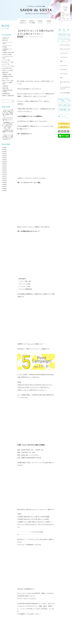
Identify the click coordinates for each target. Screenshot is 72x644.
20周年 (5, 38)
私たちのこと (13, 626)
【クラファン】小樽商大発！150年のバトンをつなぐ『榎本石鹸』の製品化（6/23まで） (8, 113)
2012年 (5, 176)
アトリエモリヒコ (46, 378)
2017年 (5, 166)
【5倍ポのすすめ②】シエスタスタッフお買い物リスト (33, 201)
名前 (20, 447)
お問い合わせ (44, 631)
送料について (39, 626)
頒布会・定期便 (7, 96)
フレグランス (64, 57)
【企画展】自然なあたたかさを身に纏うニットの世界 (33, 258)
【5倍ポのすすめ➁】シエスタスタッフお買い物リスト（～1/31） (27, 415)
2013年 (5, 174)
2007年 (5, 186)
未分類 (5, 86)
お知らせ (20, 37)
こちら (31, 157)
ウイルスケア (64, 73)
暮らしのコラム (7, 81)
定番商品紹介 (6, 76)
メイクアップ (64, 53)
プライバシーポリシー (31, 631)
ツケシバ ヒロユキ (29, 37)
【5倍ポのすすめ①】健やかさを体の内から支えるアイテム (35, 198)
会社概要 (22, 626)
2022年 (5, 156)
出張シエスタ (6, 70)
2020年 (5, 160)
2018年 (5, 164)
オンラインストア (7, 46)
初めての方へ (63, 35)
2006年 (5, 188)
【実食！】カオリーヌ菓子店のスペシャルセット (32, 203)
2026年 (5, 148)
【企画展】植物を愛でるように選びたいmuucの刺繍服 (33, 255)
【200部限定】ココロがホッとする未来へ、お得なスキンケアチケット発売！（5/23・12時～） (8, 125)
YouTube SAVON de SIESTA (27, 357)
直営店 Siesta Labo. (8, 90)
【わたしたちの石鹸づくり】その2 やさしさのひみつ (45, 415)
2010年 (5, 180)
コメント (21, 429)
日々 (4, 79)
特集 (4, 88)
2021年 (5, 158)
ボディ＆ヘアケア (65, 49)
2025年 (5, 150)
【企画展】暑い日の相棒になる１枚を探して (8, 132)
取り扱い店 (30, 626)
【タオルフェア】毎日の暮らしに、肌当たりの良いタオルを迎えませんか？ (8, 137)
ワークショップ (7, 66)
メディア (5, 64)
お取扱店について (7, 49)
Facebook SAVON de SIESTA (27, 360)
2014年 (5, 172)
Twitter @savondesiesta (26, 354)
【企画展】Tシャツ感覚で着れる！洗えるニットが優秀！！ (35, 261)
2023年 (5, 154)
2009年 (5, 182)
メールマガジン (64, 124)
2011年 (5, 178)
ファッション (64, 65)
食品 (61, 78)
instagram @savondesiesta (26, 352)
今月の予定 (6, 68)
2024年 (5, 152)
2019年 (5, 162)
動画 (4, 72)
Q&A (4, 40)
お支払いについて (51, 626)
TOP (5, 626)
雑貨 (61, 61)
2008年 (5, 184)
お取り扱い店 (64, 127)
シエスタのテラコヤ (8, 57)
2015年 (5, 170)
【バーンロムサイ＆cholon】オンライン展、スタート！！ (8, 119)
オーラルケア (64, 69)
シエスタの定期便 (65, 93)
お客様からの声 (7, 53)
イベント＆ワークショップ (65, 88)
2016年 (5, 168)
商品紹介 (5, 74)
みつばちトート (7, 62)
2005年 (5, 191)
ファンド (5, 60)
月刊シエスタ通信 (7, 83)
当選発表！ (21, 67)
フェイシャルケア (65, 45)
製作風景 (5, 94)
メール (21, 453)
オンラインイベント (8, 42)
